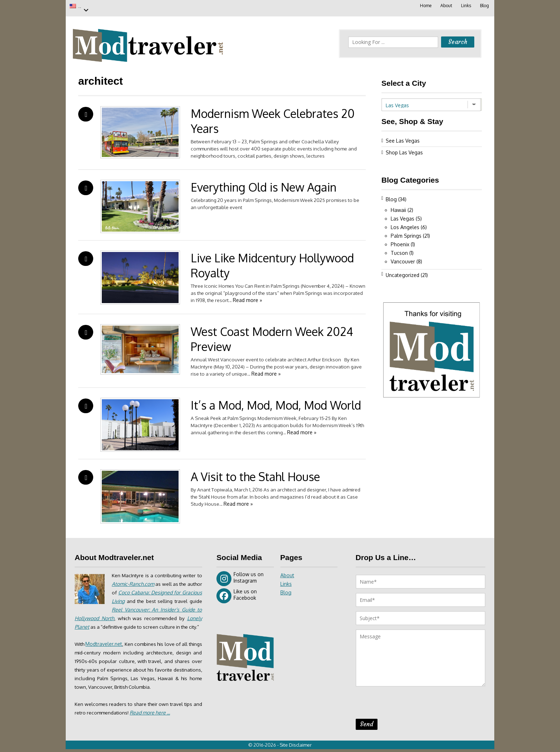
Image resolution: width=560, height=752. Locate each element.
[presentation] (410, 701)
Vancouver (403, 258)
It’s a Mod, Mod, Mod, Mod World (276, 402)
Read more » (282, 296)
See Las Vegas (403, 137)
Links (465, 6)
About (445, 6)
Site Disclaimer (298, 748)
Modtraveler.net (107, 649)
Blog (484, 6)
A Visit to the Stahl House (255, 473)
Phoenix (400, 241)
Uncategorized (402, 271)
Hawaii (398, 206)
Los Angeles (405, 224)
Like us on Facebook (237, 592)
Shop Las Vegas (404, 149)
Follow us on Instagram (240, 575)
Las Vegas (94, 6)
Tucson (399, 249)
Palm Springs (406, 232)
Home (424, 6)
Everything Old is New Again (264, 184)
